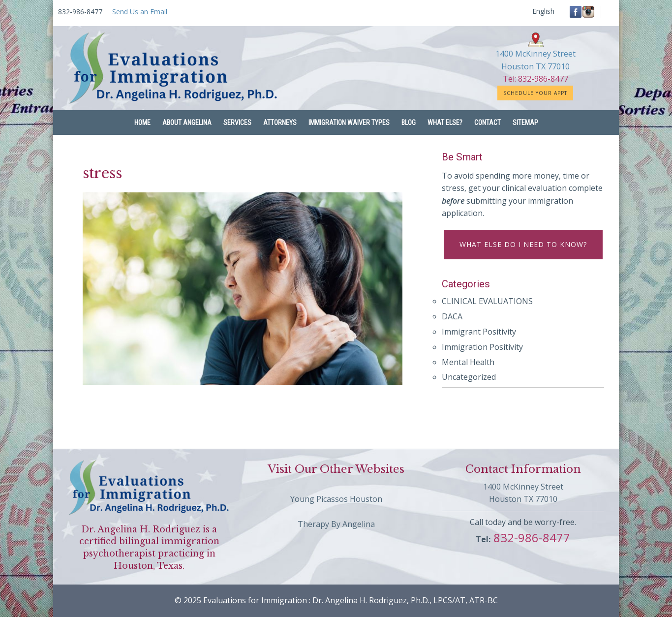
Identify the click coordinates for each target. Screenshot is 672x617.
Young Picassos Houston (336, 499)
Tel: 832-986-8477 (535, 79)
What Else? (445, 123)
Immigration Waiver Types (349, 123)
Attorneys (280, 123)
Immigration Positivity (482, 347)
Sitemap (525, 123)
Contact (488, 123)
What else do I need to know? (523, 244)
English (543, 11)
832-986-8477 (530, 538)
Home (142, 123)
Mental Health (468, 362)
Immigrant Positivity (479, 332)
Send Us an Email (140, 12)
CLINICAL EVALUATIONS (487, 301)
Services (237, 123)
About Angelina (187, 123)
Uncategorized (469, 377)
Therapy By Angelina (336, 524)
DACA (452, 316)
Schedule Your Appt (535, 93)
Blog (409, 123)
